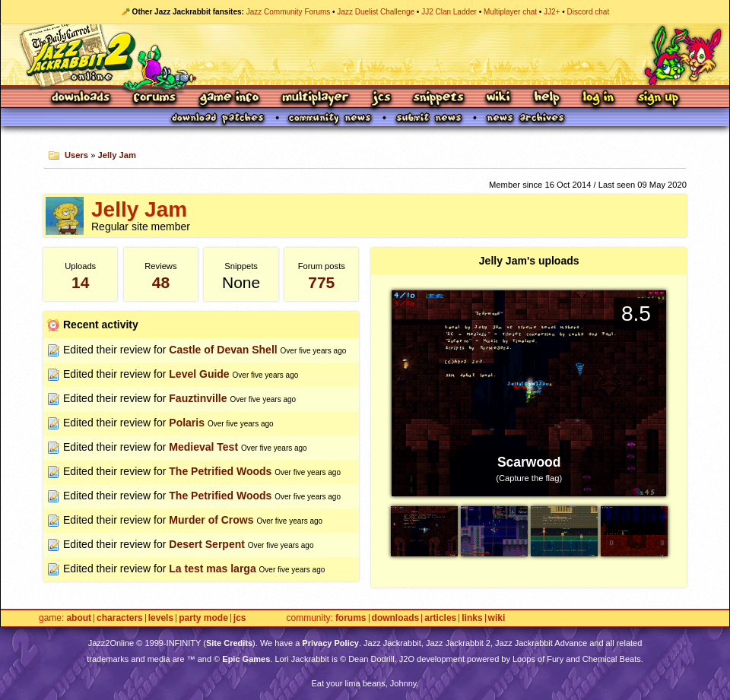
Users (76, 155)
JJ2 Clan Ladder (449, 12)
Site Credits (229, 643)
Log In (598, 98)
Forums (155, 98)
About (79, 618)
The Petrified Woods (220, 471)
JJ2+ (552, 12)
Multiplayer (315, 98)
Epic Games (246, 659)
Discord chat (589, 12)
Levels (161, 618)
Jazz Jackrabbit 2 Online (365, 55)
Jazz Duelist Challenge (376, 12)
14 (80, 282)
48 (161, 282)
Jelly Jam (117, 155)
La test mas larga (212, 569)
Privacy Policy (330, 643)
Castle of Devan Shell (223, 350)
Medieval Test (203, 447)
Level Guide (199, 374)
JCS (381, 98)
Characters (120, 618)
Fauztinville (198, 398)
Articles (440, 618)
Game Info (229, 98)
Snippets (439, 98)
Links (472, 618)
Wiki (499, 98)
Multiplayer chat (510, 12)
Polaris (187, 423)
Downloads (82, 98)
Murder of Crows (211, 520)
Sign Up (658, 98)
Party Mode (203, 618)
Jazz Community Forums (289, 12)
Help (547, 98)
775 (321, 282)
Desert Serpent (207, 544)
